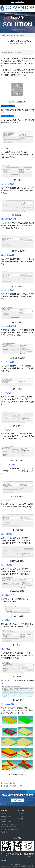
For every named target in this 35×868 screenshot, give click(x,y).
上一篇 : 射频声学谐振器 (8, 783)
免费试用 (18, 800)
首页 (8, 35)
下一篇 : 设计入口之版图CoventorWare (12, 786)
